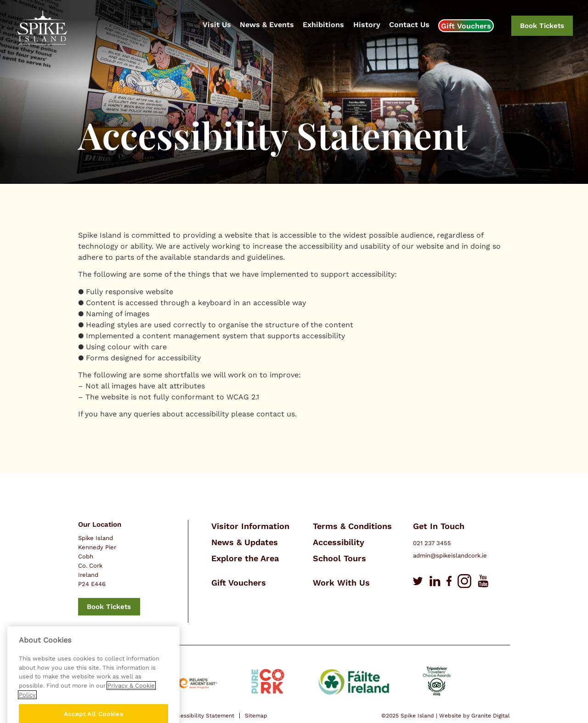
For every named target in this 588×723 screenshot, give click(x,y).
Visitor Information (250, 526)
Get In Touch (439, 526)
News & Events (267, 25)
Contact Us (409, 25)
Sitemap (256, 716)
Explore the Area (245, 558)
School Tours (339, 558)
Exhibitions (323, 25)
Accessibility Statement (202, 716)
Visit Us (217, 25)
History (367, 25)
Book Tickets (542, 26)
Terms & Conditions (352, 526)
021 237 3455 (432, 543)
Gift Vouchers (466, 26)
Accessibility (339, 542)
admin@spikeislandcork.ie (450, 555)
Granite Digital (491, 716)
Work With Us (341, 583)
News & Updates (245, 542)
